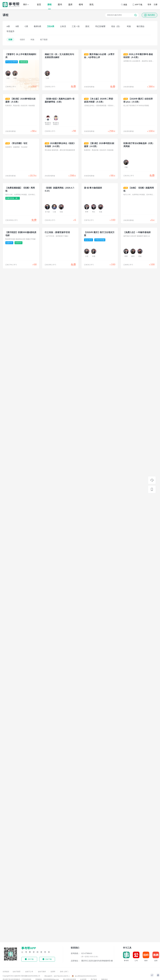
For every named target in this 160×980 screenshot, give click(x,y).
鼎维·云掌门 (64, 972)
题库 (70, 5)
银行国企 (141, 26)
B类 (17, 26)
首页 (39, 5)
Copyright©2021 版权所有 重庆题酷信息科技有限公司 (21, 976)
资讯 (91, 5)
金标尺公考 (29, 972)
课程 (49, 5)
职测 (10, 40)
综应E (22, 40)
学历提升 (10, 31)
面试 (87, 26)
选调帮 (53, 972)
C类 (26, 26)
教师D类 (38, 26)
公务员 (63, 26)
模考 (81, 5)
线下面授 (44, 40)
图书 (60, 5)
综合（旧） (116, 26)
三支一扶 (76, 26)
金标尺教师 (42, 972)
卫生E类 (51, 26)
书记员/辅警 (100, 26)
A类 (8, 26)
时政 (129, 26)
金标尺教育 (17, 972)
